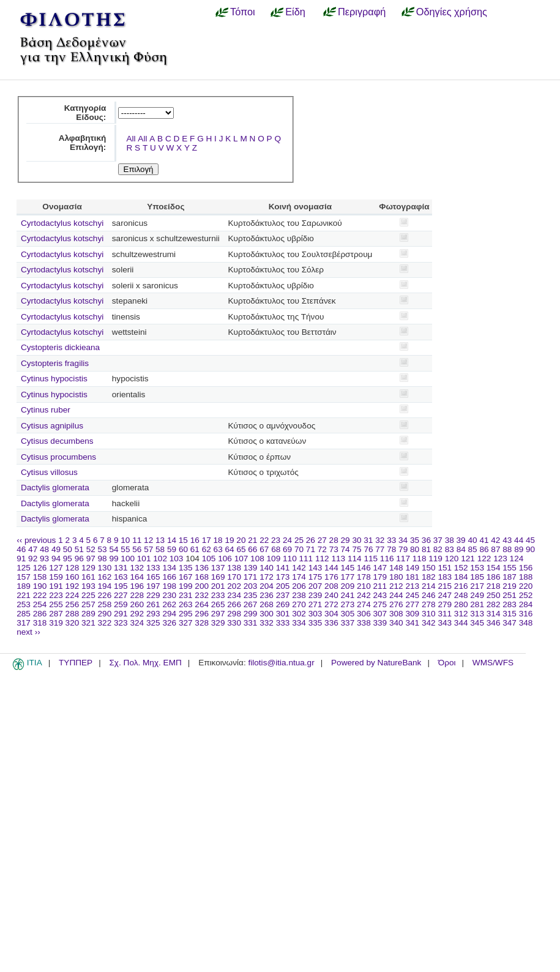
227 (121, 595)
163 (121, 577)
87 (495, 549)
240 (331, 595)
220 (526, 586)
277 (412, 604)
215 (445, 586)
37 (438, 540)
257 (88, 604)
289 (88, 614)
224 (73, 595)
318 (40, 623)
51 (79, 549)
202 (234, 586)
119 (435, 559)
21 (252, 540)
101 (144, 559)
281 (477, 604)
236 (267, 595)
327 (186, 623)
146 (364, 568)
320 (73, 623)
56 (137, 549)
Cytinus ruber (46, 410)
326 (169, 623)
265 (218, 604)
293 (153, 614)
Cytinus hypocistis (54, 379)
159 (56, 577)
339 (380, 623)
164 (137, 577)
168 (202, 577)
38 (450, 540)
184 (461, 577)
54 (114, 549)
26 (311, 540)
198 (169, 586)
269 (283, 604)
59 (172, 549)
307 (380, 614)
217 (477, 586)
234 (234, 595)
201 (218, 586)
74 (345, 549)
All (131, 139)
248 (461, 595)
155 (510, 568)
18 (218, 540)
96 (79, 559)
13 (160, 540)
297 (218, 614)
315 (510, 614)
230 (169, 595)
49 (56, 549)
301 (283, 614)
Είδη (295, 12)
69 (287, 549)
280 (461, 604)
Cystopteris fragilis (55, 363)
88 (507, 549)
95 (68, 559)
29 (345, 540)
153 (477, 568)
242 (364, 595)
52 (91, 549)
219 (510, 586)
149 (412, 568)
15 (183, 540)
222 (40, 595)
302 (299, 614)
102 (160, 559)
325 (153, 623)
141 (283, 568)
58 (160, 549)
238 (299, 595)
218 (494, 586)
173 (283, 577)
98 (103, 559)
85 (473, 549)
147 (380, 568)
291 (121, 614)
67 (264, 549)
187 (510, 577)
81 (426, 549)
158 (40, 577)
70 (299, 549)
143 (315, 568)
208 (331, 586)
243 (380, 595)
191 (56, 586)
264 (202, 604)
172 (267, 577)
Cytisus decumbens (57, 441)
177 (348, 577)
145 (348, 568)
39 (461, 540)
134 (169, 568)
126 (40, 568)
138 (234, 568)
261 (153, 604)
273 (348, 604)
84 (461, 549)
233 (218, 595)
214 (429, 586)
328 (202, 623)
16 (195, 540)
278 (429, 604)
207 (315, 586)
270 (299, 604)
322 (105, 623)
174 (299, 577)
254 (40, 604)
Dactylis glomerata (55, 488)
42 (495, 540)
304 (331, 614)
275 (380, 604)
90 (530, 549)
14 (172, 540)
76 (368, 549)
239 (315, 595)
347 (510, 623)
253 (24, 604)
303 (315, 614)
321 (88, 623)
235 (251, 595)
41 (484, 540)
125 (24, 568)
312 (461, 614)
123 (500, 559)
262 (169, 604)
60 (183, 549)
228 (137, 595)
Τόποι (243, 12)
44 (519, 540)
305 (348, 614)
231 (186, 595)
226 (105, 595)
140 (267, 568)
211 (380, 586)
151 (445, 568)
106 (225, 559)
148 (396, 568)
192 (73, 586)
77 (380, 549)
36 (426, 540)
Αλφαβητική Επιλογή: (83, 143)
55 (125, 549)
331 (251, 623)
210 (364, 586)
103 (177, 559)
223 (56, 595)
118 (420, 559)
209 (348, 586)
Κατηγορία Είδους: (85, 113)
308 (396, 614)
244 (396, 595)
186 (494, 577)
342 (429, 623)
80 (415, 549)
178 (364, 577)
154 (494, 568)
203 (251, 586)
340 (396, 623)
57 (148, 549)
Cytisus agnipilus (52, 426)
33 (391, 540)
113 (338, 559)
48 (44, 549)
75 (357, 549)
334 (299, 623)
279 (445, 604)
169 (218, 577)
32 (380, 540)
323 (121, 623)
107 (241, 559)
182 (429, 577)
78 (391, 549)
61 (195, 549)
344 (461, 623)
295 (186, 614)
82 (438, 549)
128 (73, 568)
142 (299, 568)
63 (218, 549)
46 (21, 549)
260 (137, 604)
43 (507, 540)
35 (415, 540)
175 (315, 577)
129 (88, 568)
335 (315, 623)
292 (137, 614)
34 (403, 540)
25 (299, 540)
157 (24, 577)
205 (283, 586)
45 (530, 540)
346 (494, 623)
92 (33, 559)
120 (452, 559)
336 (331, 623)
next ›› (28, 632)
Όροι (447, 663)
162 (105, 577)
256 (73, 604)
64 (230, 549)
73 (334, 549)
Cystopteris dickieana (60, 347)
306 (364, 614)
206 (299, 586)
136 (202, 568)
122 (484, 559)
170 (234, 577)
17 (207, 540)
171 (251, 577)
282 (494, 604)
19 (229, 540)
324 (137, 623)
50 (68, 549)
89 (519, 549)
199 (186, 586)
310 (429, 614)
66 (252, 549)
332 (267, 623)
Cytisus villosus (49, 472)
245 (412, 595)
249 (477, 595)
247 (445, 595)
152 (461, 568)
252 (526, 595)
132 (137, 568)
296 (202, 614)
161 (88, 577)
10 (125, 540)
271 (315, 604)
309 (412, 614)
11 (137, 540)
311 (445, 614)
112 (322, 559)
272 (331, 604)
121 (468, 559)
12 (148, 540)
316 (526, 614)
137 (218, 568)
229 (153, 595)
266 (234, 604)
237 (283, 595)
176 (331, 577)
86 (484, 549)
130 (105, 568)
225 (88, 595)
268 (267, 604)
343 (445, 623)
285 (24, 614)
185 (477, 577)
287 (56, 614)
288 (73, 614)
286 (40, 614)
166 (169, 577)
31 (368, 540)
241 (348, 595)
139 (251, 568)
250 (494, 595)
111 (306, 559)
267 (251, 604)
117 (403, 559)
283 (510, 604)
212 (396, 586)
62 (207, 549)
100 (128, 559)
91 (21, 559)
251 (510, 595)
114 (355, 559)
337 (348, 623)
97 (91, 559)
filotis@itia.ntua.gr (281, 663)
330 (234, 623)
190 (40, 586)
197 (153, 586)
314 (494, 614)
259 (121, 604)
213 (412, 586)
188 (526, 577)
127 (56, 568)
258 (105, 604)
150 (429, 568)
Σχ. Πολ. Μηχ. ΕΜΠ (145, 663)
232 (202, 595)
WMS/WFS (493, 663)
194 (105, 586)
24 (287, 540)
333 (283, 623)
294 (169, 614)
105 (209, 559)
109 (274, 559)
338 (364, 623)
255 (56, 604)
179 (380, 577)
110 (290, 559)
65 (241, 549)
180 (396, 577)
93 (44, 559)
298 (234, 614)
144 (331, 568)
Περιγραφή (362, 12)
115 (371, 559)
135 (186, 568)
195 (121, 586)
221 (24, 595)
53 (103, 549)
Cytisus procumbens (58, 457)
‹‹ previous (36, 540)
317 (24, 623)
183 (445, 577)
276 (396, 604)
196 (137, 586)
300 (267, 614)
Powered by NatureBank (376, 663)
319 (56, 623)
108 (257, 559)
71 (311, 549)
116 (387, 559)
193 (88, 586)
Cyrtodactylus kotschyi (62, 223)
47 (33, 549)
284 (526, 604)
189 (24, 586)
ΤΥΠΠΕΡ (76, 663)
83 (450, 549)
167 (186, 577)
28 (334, 540)
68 (276, 549)
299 (251, 614)
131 (121, 568)
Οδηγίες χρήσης (452, 12)
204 (267, 586)
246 (429, 595)
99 (114, 559)
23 (276, 540)
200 (202, 586)
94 (56, 559)
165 (153, 577)
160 (73, 577)
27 (322, 540)
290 (105, 614)
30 (357, 540)
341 (412, 623)
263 (186, 604)
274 (364, 604)
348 (526, 623)
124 (517, 559)
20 (241, 540)
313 (477, 614)
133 (153, 568)
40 (472, 540)
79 (403, 549)
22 (264, 540)
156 (526, 568)
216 (461, 586)
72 (322, 549)
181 (412, 577)
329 (218, 623)
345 (477, 623)
